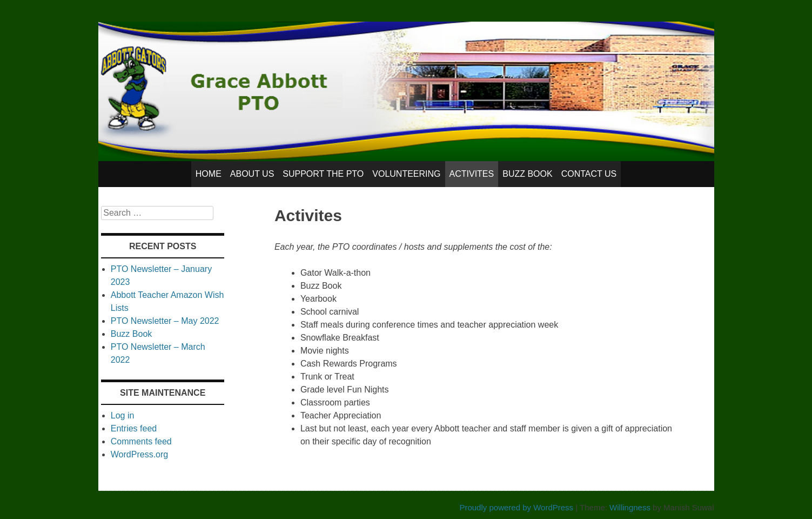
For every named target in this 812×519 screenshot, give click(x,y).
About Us (252, 174)
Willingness (630, 507)
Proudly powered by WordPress (516, 507)
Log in (123, 415)
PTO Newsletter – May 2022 (165, 321)
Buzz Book (527, 174)
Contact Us (589, 174)
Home (209, 174)
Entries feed (134, 428)
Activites (472, 174)
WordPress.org (139, 454)
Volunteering (406, 174)
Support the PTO (323, 174)
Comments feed (141, 441)
